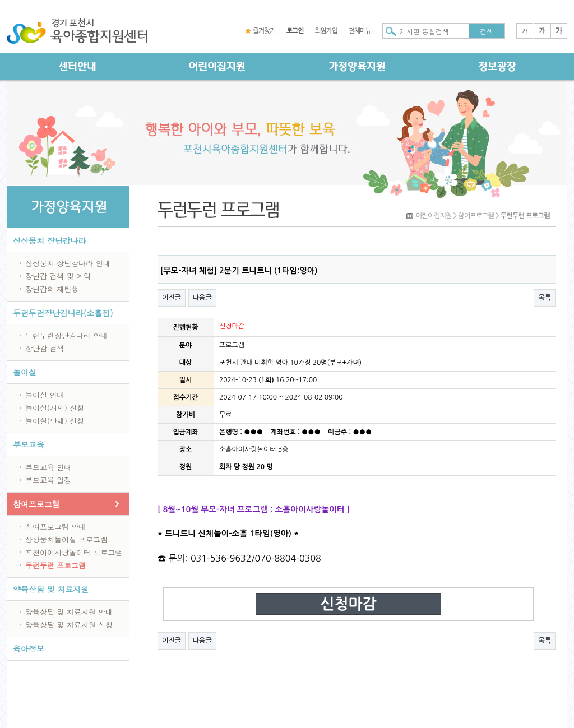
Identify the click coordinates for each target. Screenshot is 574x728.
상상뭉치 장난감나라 (50, 240)
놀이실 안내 (45, 395)
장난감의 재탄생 (52, 289)
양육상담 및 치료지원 (51, 589)
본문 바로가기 (0, 0)
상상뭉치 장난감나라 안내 (68, 263)
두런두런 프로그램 (55, 565)
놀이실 (25, 372)
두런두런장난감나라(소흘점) (63, 313)
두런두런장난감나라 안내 (66, 335)
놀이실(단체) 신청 (55, 421)
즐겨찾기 (264, 31)
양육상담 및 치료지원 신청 (69, 625)
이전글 (172, 298)
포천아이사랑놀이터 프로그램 (74, 552)
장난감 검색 (45, 348)
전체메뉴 (360, 31)
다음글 (202, 298)
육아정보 (29, 648)
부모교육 (29, 444)
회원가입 (326, 31)
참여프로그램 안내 (55, 527)
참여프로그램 (36, 504)
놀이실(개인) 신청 (55, 408)
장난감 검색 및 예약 (58, 276)
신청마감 (348, 604)
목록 (545, 298)
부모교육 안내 (48, 467)
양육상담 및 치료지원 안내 (69, 612)
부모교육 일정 (48, 480)
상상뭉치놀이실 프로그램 (66, 539)
